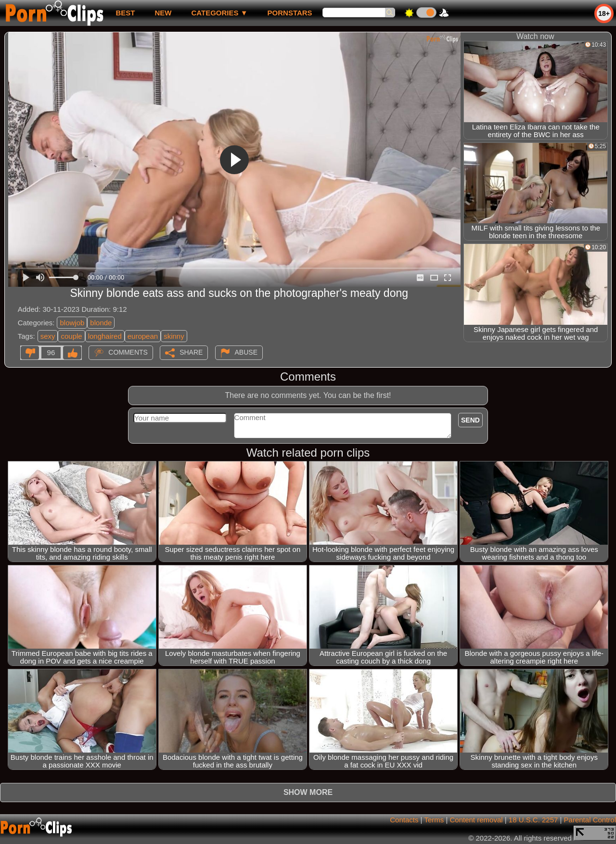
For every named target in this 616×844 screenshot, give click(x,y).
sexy (48, 336)
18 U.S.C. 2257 (533, 820)
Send (470, 420)
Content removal (476, 820)
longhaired (105, 336)
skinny (174, 336)
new (163, 13)
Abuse (246, 352)
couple (71, 336)
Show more (308, 792)
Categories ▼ (219, 13)
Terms (434, 820)
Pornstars (290, 13)
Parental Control (590, 820)
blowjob (72, 323)
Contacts (404, 820)
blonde (101, 323)
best (125, 13)
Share (191, 352)
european (143, 336)
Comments (128, 352)
